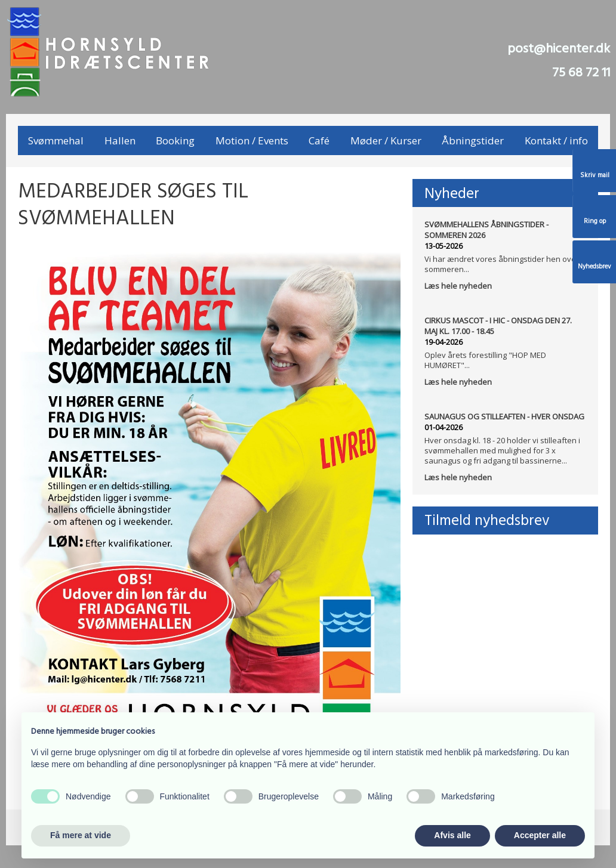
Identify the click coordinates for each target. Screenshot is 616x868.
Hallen (120, 140)
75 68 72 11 (581, 73)
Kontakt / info (556, 140)
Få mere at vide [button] (81, 835)
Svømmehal (56, 140)
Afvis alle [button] (452, 835)
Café (319, 140)
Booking (175, 140)
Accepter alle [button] (540, 835)
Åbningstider (473, 140)
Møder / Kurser (386, 140)
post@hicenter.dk (559, 49)
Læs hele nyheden (458, 286)
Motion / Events (252, 140)
